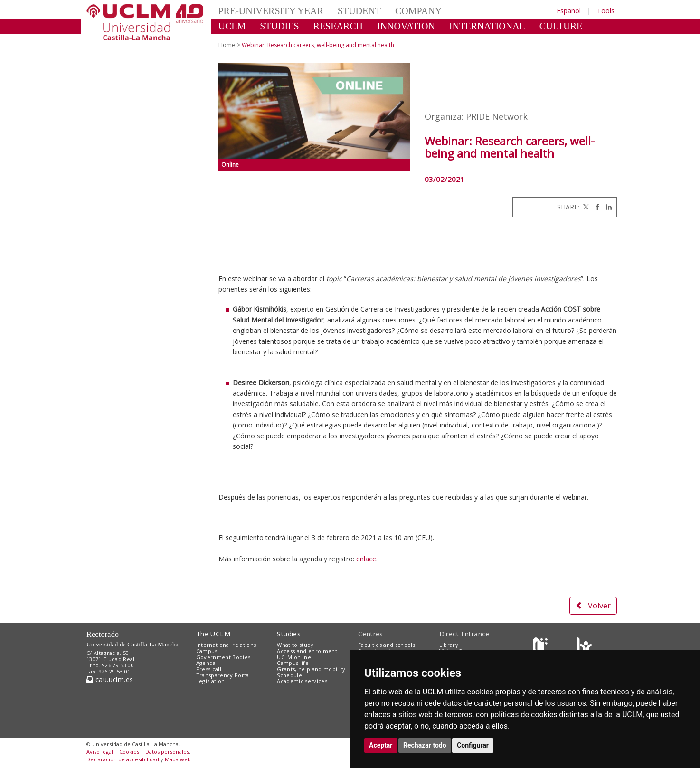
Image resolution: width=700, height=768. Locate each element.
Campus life (293, 663)
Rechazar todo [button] (425, 745)
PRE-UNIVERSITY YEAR (271, 11)
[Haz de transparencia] (542, 647)
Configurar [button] (473, 745)
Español (569, 11)
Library (449, 645)
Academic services (302, 681)
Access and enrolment (307, 651)
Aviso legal (100, 752)
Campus (207, 651)
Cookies (129, 752)
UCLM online (294, 657)
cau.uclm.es (110, 679)
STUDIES (279, 26)
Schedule (289, 675)
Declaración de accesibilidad (123, 759)
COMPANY (418, 11)
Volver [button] (593, 606)
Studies (289, 634)
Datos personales (167, 752)
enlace (366, 559)
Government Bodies (223, 657)
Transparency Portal (223, 675)
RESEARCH (338, 26)
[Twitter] (585, 207)
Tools (606, 11)
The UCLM (213, 634)
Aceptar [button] (381, 745)
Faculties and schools (387, 645)
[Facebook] (595, 207)
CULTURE (561, 26)
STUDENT (359, 11)
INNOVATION (406, 26)
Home (227, 45)
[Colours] (584, 647)
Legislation (211, 681)
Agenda (206, 663)
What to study (295, 645)
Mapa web (178, 759)
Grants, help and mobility (311, 669)
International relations (226, 645)
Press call (209, 669)
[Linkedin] (606, 207)
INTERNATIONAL (487, 26)
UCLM (232, 26)
